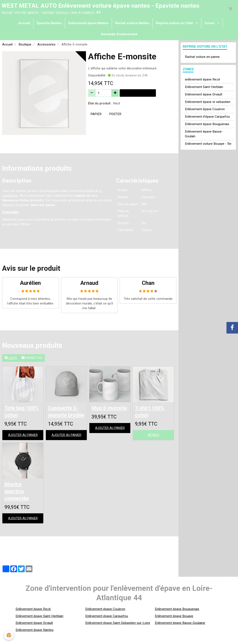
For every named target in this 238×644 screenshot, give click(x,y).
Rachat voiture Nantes (132, 23)
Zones (210, 23)
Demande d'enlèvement (119, 35)
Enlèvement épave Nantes (88, 23)
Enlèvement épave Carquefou (107, 625)
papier (96, 115)
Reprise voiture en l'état (175, 23)
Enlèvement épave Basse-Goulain (204, 135)
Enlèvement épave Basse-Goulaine (180, 632)
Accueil (24, 23)
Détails (153, 436)
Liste (11, 359)
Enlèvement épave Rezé (33, 619)
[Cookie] (9, 635)
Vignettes (32, 359)
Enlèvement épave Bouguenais (207, 125)
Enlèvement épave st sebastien (208, 102)
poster (115, 115)
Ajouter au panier (138, 94)
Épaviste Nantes (49, 23)
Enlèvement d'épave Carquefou (207, 117)
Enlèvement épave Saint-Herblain (39, 625)
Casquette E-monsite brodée (64, 416)
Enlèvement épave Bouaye (174, 625)
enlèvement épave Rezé (202, 80)
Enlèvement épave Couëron (205, 110)
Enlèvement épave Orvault (204, 95)
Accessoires (46, 45)
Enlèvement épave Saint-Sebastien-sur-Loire (118, 632)
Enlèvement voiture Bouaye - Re (208, 144)
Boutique (25, 45)
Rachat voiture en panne (202, 57)
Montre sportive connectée (18, 500)
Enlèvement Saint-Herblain (204, 87)
